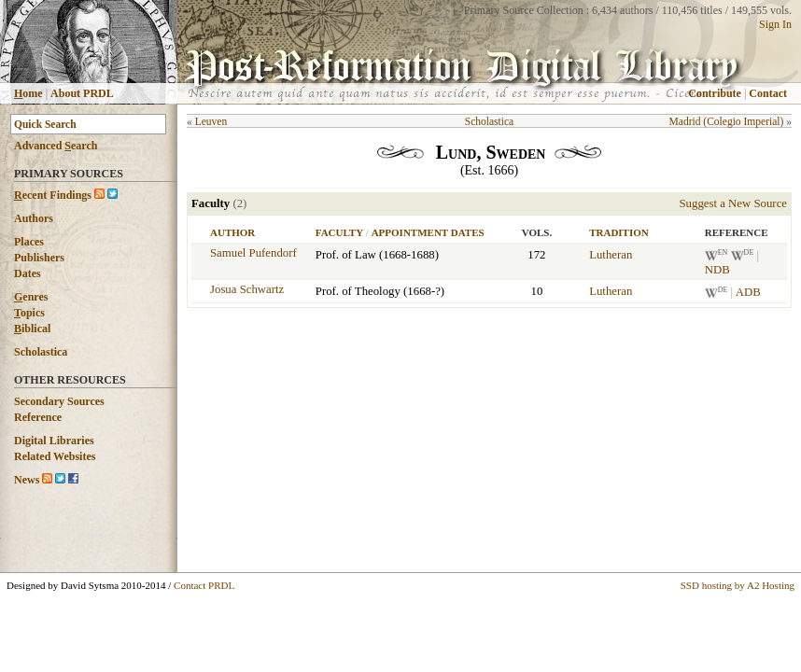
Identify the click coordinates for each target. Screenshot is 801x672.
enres (31, 297)
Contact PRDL (204, 585)
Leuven (211, 121)
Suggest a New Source (733, 203)
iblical (32, 329)
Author (232, 232)
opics (29, 313)
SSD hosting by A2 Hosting (738, 585)
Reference (38, 417)
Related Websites (55, 456)
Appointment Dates (428, 232)
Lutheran (611, 255)
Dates (28, 273)
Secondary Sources (59, 401)
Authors (34, 218)
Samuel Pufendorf (253, 253)
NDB (717, 270)
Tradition (619, 232)
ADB (748, 293)
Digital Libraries (54, 441)
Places (29, 242)
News (27, 480)
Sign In (775, 24)
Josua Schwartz (247, 289)
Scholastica (41, 352)
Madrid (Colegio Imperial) (727, 121)
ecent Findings (53, 195)
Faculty (339, 232)
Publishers (39, 258)
